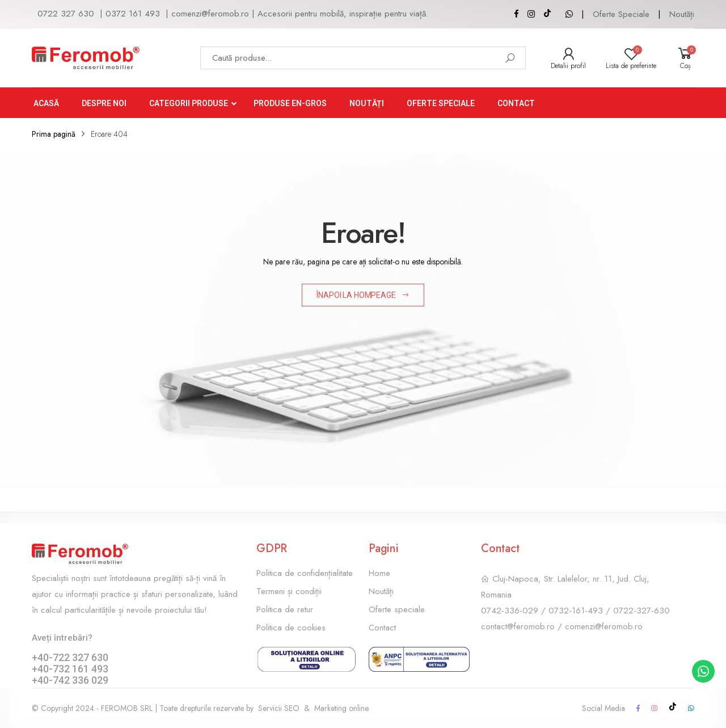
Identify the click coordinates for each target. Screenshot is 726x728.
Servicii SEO (279, 708)
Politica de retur (285, 609)
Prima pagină (54, 134)
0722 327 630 (66, 14)
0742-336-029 (510, 611)
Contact (382, 628)
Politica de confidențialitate (305, 573)
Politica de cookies (291, 628)
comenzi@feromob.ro (210, 14)
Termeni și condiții (289, 591)
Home (379, 573)
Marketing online (341, 708)
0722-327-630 (641, 611)
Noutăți (682, 14)
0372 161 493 (133, 14)
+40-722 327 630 (70, 657)
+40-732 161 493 (70, 669)
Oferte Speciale (621, 14)
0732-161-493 (576, 611)
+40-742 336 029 (70, 680)
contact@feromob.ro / (523, 626)
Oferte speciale (397, 609)
